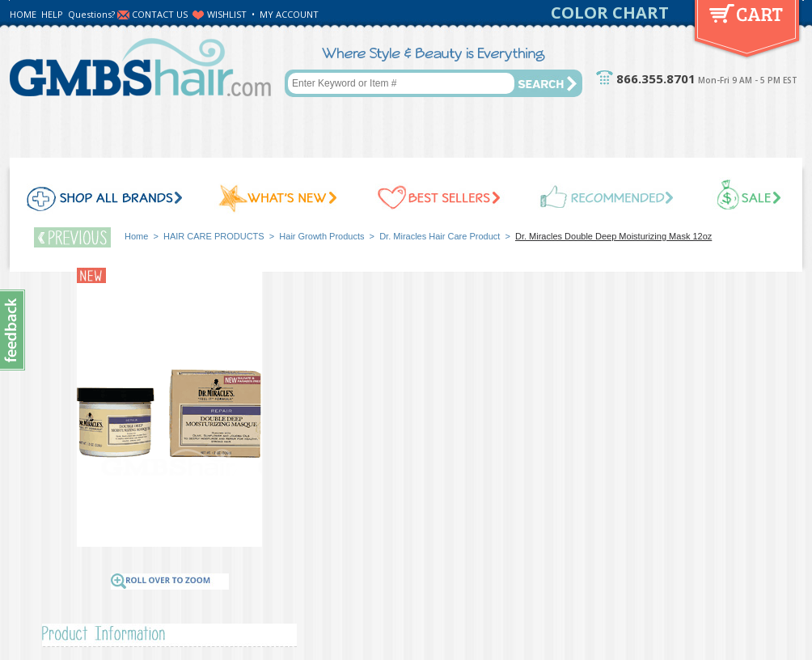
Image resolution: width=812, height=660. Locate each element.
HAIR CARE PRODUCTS (214, 236)
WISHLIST (227, 14)
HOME (23, 14)
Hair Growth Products (321, 236)
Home (136, 236)
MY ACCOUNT (289, 14)
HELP (52, 14)
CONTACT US (160, 14)
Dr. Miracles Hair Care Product (440, 236)
